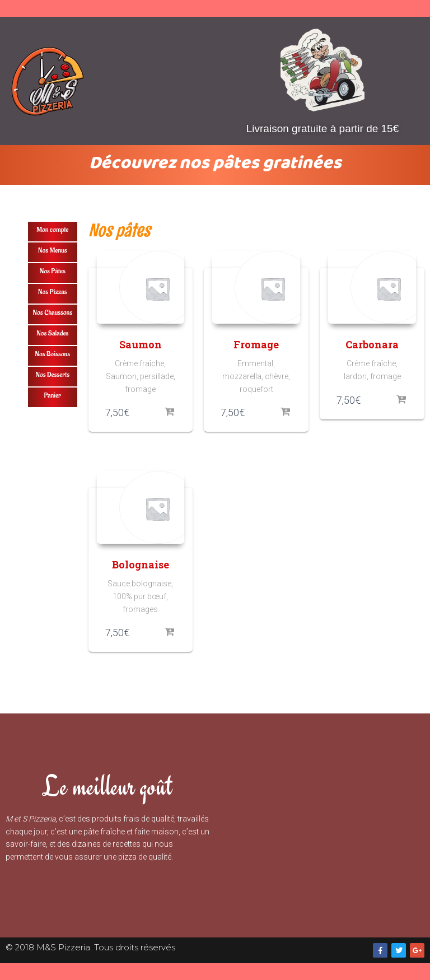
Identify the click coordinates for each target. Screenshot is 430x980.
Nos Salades (52, 333)
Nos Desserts (52, 374)
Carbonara (372, 344)
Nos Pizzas (52, 291)
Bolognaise (141, 564)
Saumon (141, 344)
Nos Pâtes (53, 271)
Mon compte (52, 229)
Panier (53, 395)
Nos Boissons (52, 354)
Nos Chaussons (53, 312)
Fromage (256, 344)
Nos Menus (53, 250)
